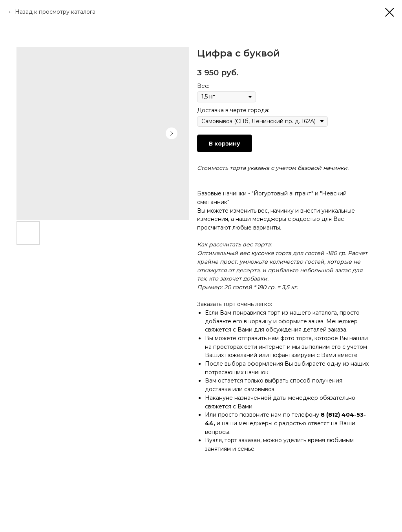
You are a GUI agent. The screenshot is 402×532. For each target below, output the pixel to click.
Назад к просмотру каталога (55, 12)
